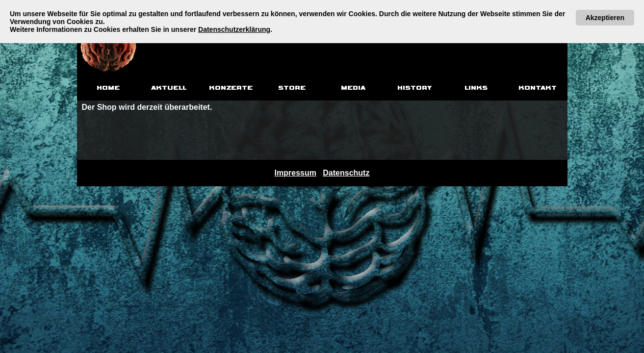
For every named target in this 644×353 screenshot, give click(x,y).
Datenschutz (346, 173)
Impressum (296, 173)
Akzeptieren (605, 18)
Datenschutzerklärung (234, 29)
